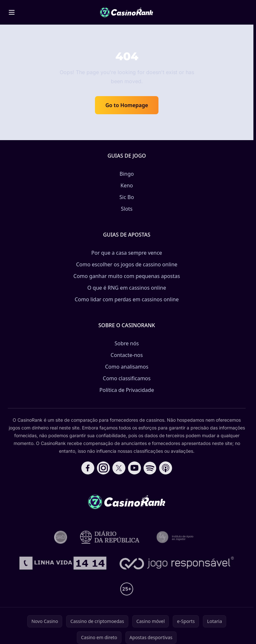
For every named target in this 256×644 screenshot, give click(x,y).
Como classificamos (127, 378)
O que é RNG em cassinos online (127, 288)
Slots (127, 209)
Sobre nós (127, 343)
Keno (127, 185)
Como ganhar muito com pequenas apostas (127, 276)
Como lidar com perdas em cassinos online (127, 299)
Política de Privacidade (127, 390)
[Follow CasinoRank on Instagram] (103, 468)
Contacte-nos (127, 355)
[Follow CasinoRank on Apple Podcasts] (166, 468)
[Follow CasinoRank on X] (119, 468)
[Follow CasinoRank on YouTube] (134, 468)
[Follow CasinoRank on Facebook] (88, 468)
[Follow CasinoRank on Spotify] (150, 468)
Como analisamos (127, 367)
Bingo (127, 174)
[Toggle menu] (12, 12)
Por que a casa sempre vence (127, 253)
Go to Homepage (127, 105)
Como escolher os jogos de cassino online (127, 264)
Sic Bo (127, 197)
